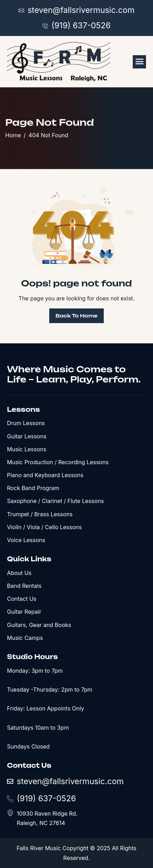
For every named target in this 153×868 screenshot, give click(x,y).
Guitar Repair (24, 612)
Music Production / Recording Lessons (58, 462)
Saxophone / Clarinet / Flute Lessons (55, 501)
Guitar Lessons (27, 436)
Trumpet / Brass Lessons (40, 514)
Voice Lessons (26, 540)
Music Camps (25, 638)
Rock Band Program (33, 488)
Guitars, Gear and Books (39, 625)
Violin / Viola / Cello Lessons (44, 527)
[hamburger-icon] (139, 62)
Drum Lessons (26, 423)
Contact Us (22, 599)
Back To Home (77, 316)
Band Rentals (24, 586)
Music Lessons (27, 449)
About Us (19, 573)
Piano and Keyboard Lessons (45, 475)
